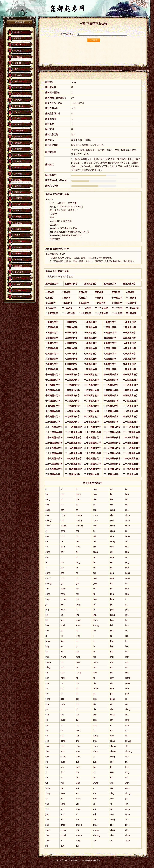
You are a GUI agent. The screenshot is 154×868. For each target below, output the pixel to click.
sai (62, 736)
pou (47, 709)
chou (95, 520)
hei (112, 589)
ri (111, 725)
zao (47, 820)
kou (112, 620)
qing (95, 715)
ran (112, 720)
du (77, 552)
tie (94, 772)
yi (111, 804)
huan (48, 599)
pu (62, 709)
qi (77, 709)
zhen (48, 830)
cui (126, 531)
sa (47, 736)
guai (112, 578)
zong (78, 841)
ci (46, 531)
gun (78, 583)
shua (78, 751)
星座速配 (18, 266)
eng (112, 557)
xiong (128, 793)
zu (111, 841)
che (112, 515)
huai (127, 594)
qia (95, 709)
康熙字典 (18, 45)
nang (78, 673)
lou (62, 646)
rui (94, 730)
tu (62, 778)
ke (47, 620)
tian (62, 772)
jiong (63, 610)
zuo (78, 846)
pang (48, 699)
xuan (78, 799)
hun (95, 599)
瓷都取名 (18, 63)
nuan (95, 688)
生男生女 (18, 278)
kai (77, 615)
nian (112, 678)
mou (95, 667)
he (94, 589)
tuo (127, 778)
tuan (78, 778)
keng (78, 620)
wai (62, 783)
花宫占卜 (18, 186)
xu (62, 799)
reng (95, 725)
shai (95, 741)
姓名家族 (18, 174)
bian (78, 499)
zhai (47, 825)
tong (127, 772)
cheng (48, 520)
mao (78, 657)
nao (95, 673)
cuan (112, 531)
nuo (127, 688)
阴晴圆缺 (18, 192)
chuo (127, 526)
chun (112, 526)
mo (77, 667)
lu (77, 646)
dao (47, 541)
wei (112, 783)
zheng (64, 830)
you (95, 809)
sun (95, 762)
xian (127, 788)
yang (63, 804)
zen (95, 820)
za (77, 814)
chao (95, 515)
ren (77, 725)
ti (46, 772)
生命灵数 (18, 217)
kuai (63, 625)
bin (127, 499)
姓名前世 (18, 180)
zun (62, 846)
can (127, 505)
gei (95, 573)
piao (63, 704)
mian (78, 662)
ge (77, 573)
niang (128, 678)
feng (127, 562)
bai (47, 494)
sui (77, 762)
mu (112, 667)
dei (95, 541)
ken (62, 620)
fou (62, 568)
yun (62, 814)
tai (47, 767)
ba (126, 489)
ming (48, 667)
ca (94, 505)
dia (47, 547)
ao (111, 489)
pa (94, 694)
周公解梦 (18, 254)
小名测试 (18, 57)
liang (48, 641)
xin (94, 793)
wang (96, 783)
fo (46, 568)
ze (62, 820)
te (111, 767)
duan (95, 552)
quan (63, 720)
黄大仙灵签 (19, 272)
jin (126, 604)
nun (47, 694)
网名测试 (18, 118)
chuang (79, 526)
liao (62, 641)
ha (111, 583)
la (62, 631)
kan (95, 615)
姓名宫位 (18, 167)
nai (47, 673)
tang (78, 767)
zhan (63, 825)
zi (62, 841)
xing (112, 793)
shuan (113, 751)
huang (64, 599)
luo (77, 652)
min (127, 662)
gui (62, 583)
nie (62, 683)
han (47, 589)
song (112, 757)
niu (112, 683)
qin (77, 715)
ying (47, 809)
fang (78, 562)
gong (48, 578)
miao (95, 662)
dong (48, 552)
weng (48, 788)
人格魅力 (18, 155)
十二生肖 (18, 290)
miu (62, 667)
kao (127, 615)
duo (47, 557)
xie (77, 793)
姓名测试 (18, 32)
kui (112, 625)
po (126, 704)
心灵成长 (18, 223)
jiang (78, 604)
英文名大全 (19, 106)
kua (47, 625)
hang (63, 589)
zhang (79, 825)
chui (95, 526)
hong (63, 594)
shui (47, 757)
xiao (63, 793)
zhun (127, 835)
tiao (78, 772)
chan (63, 515)
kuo (47, 631)
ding (112, 547)
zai (94, 814)
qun (95, 720)
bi (62, 499)
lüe (47, 652)
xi (94, 788)
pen (95, 699)
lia (111, 636)
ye (94, 804)
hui (77, 599)
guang (48, 583)
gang (48, 573)
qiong (113, 715)
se (126, 736)
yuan (127, 809)
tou (47, 778)
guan (127, 578)
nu (62, 688)
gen (112, 573)
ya (126, 799)
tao (95, 767)
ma (112, 652)
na (126, 667)
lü (94, 646)
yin (126, 804)
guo (95, 583)
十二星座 (18, 297)
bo (62, 505)
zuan (127, 841)
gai (112, 568)
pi (126, 699)
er (126, 557)
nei (127, 673)
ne (111, 673)
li (94, 636)
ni (94, 678)
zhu (127, 830)
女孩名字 (18, 81)
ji (126, 599)
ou (77, 694)
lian (127, 636)
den (78, 541)
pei (77, 699)
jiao (95, 604)
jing (47, 610)
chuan (64, 526)
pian (47, 704)
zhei (127, 825)
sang (95, 736)
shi (126, 746)
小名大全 (18, 88)
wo (62, 788)
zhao (95, 825)
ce (77, 510)
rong (127, 725)
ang (95, 489)
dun (127, 552)
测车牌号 (18, 124)
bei (112, 494)
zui (47, 846)
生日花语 (18, 229)
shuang (129, 751)
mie (112, 662)
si (94, 757)
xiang (48, 793)
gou (62, 578)
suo (112, 762)
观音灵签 (18, 149)
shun (63, 757)
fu (77, 568)
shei (78, 746)
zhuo (48, 841)
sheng (113, 746)
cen (95, 510)
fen (112, 562)
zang (127, 814)
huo (112, 599)
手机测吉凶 (19, 131)
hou (78, 594)
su (47, 762)
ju (94, 610)
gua (95, 578)
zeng (112, 820)
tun (112, 778)
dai (95, 536)
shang (128, 741)
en (94, 557)
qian (112, 709)
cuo (62, 536)
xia (112, 788)
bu (77, 505)
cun (47, 536)
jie (111, 604)
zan (112, 814)
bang (78, 494)
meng (48, 662)
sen (47, 741)
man (47, 657)
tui (94, 778)
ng (77, 678)
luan (112, 646)
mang (63, 657)
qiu (127, 715)
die (95, 547)
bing (47, 505)
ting (112, 772)
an (77, 489)
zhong (96, 830)
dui (112, 552)
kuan (78, 625)
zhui (112, 835)
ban (62, 494)
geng (127, 573)
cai (112, 505)
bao (95, 494)
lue (127, 646)
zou (95, 841)
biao (95, 499)
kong (95, 620)
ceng (112, 510)
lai (77, 631)
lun (62, 652)
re (62, 725)
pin (95, 704)
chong (79, 520)
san (78, 736)
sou (127, 757)
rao (47, 725)
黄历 (16, 69)
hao (78, 589)
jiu (77, 610)
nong (127, 683)
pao (62, 699)
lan (95, 631)
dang (127, 536)
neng (63, 678)
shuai (96, 751)
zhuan (79, 835)
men (127, 657)
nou (47, 688)
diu (127, 547)
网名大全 (18, 112)
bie (112, 499)
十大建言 (18, 204)
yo (62, 809)
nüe (112, 688)
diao (78, 547)
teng (127, 767)
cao (62, 510)
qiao (47, 715)
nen (47, 678)
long (47, 646)
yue (47, 814)
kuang (96, 625)
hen (127, 589)
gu (77, 578)
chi (62, 520)
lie (77, 641)
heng (48, 594)
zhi (77, 830)
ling (112, 641)
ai (62, 489)
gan (127, 568)
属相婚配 (18, 260)
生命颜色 (18, 211)
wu (77, 788)
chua (127, 520)
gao (62, 573)
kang (112, 615)
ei (77, 557)
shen (95, 746)
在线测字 (18, 143)
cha (127, 510)
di (126, 541)
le (46, 636)
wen (127, 783)
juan (112, 610)
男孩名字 (18, 75)
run (112, 730)
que (78, 720)
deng (113, 541)
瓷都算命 (20, 22)
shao (48, 746)
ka (62, 615)
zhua (48, 835)
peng (113, 699)
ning (95, 683)
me (95, 657)
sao (112, 736)
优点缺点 (18, 161)
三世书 (17, 235)
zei (77, 820)
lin (94, 641)
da (77, 536)
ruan (78, 730)
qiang (128, 709)
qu (47, 720)
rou (47, 730)
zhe (112, 825)
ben (127, 494)
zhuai (63, 835)
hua (112, 594)
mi (62, 662)
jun (47, 615)
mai (127, 652)
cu (94, 531)
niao (47, 683)
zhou (112, 830)
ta (126, 762)
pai (112, 694)
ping (112, 704)
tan (62, 767)
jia (46, 604)
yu (111, 809)
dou (62, 552)
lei (62, 636)
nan (62, 673)
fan (62, 562)
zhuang (97, 835)
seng (63, 741)
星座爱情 (18, 198)
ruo (127, 730)
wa (47, 783)
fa (46, 562)
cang (48, 510)
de (62, 541)
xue (95, 799)
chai (47, 515)
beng (48, 499)
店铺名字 (18, 100)
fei (94, 562)
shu (62, 751)
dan (112, 536)
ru (62, 730)
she (62, 746)
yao (78, 804)
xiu (47, 799)
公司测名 (18, 38)
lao (127, 631)
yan (47, 804)
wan (78, 783)
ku (126, 620)
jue (127, 610)
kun (127, 625)
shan (112, 741)
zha (127, 820)
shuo (78, 757)
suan (63, 762)
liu (126, 641)
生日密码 (18, 241)
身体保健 (18, 247)
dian (63, 547)
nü (77, 688)
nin (77, 683)
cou (78, 531)
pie (77, 704)
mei (112, 657)
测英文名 (18, 51)
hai (127, 583)
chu (112, 520)
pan (127, 694)
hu (94, 594)
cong (63, 531)
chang (79, 515)
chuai (48, 526)
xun (112, 799)
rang (127, 720)
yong (78, 809)
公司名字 (18, 94)
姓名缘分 (18, 137)
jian (62, 604)
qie (62, 715)
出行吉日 (18, 284)
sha (78, 741)
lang (112, 631)
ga (94, 568)
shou (48, 751)
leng (78, 636)
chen (127, 515)
